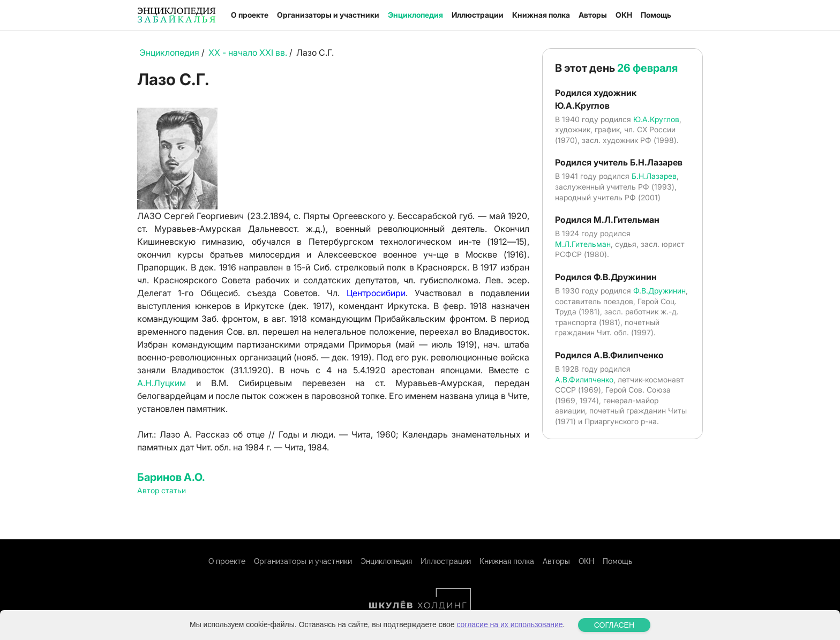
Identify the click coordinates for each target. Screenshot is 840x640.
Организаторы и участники (328, 15)
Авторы (593, 15)
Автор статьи (162, 490)
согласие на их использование (509, 624)
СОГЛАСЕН (614, 625)
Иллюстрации (478, 15)
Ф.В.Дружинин (659, 291)
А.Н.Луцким (162, 383)
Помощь (656, 15)
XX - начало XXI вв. (248, 52)
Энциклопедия (415, 15)
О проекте (250, 15)
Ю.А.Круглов (656, 119)
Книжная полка (541, 15)
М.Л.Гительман (583, 244)
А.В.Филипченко (584, 379)
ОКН (624, 15)
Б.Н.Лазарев (654, 176)
